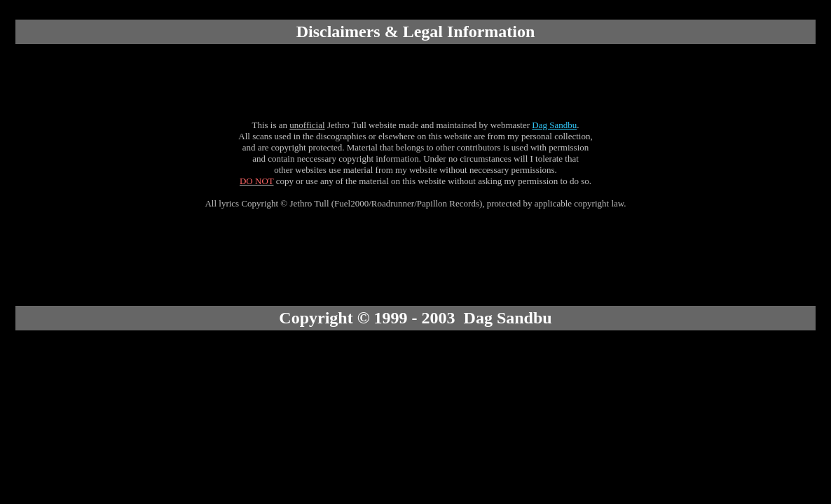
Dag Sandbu (554, 125)
